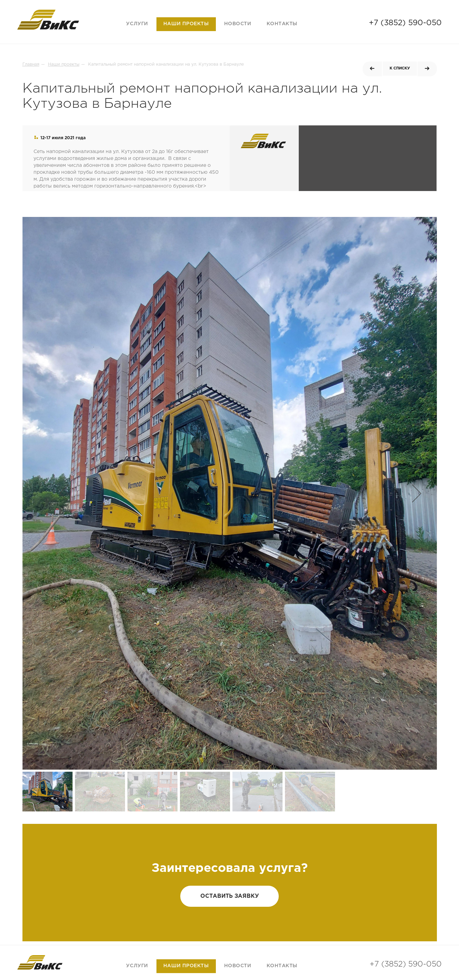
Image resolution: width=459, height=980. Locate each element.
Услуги (137, 24)
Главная (31, 64)
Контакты (282, 24)
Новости (238, 24)
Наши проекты (186, 24)
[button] (54, 493)
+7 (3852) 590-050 (405, 23)
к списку (400, 68)
